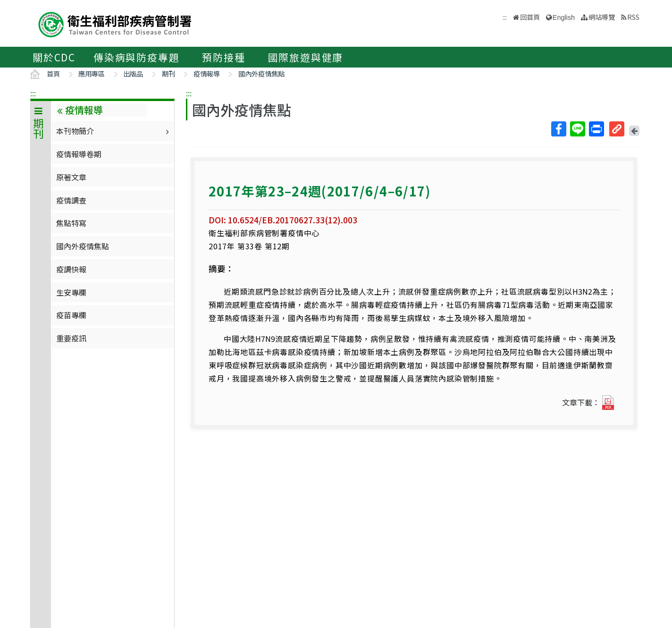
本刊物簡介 (114, 131)
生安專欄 (71, 292)
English (564, 17)
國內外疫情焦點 (261, 73)
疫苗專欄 (71, 315)
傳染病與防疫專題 (136, 57)
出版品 (133, 73)
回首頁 (530, 17)
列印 (596, 129)
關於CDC (54, 57)
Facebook (558, 129)
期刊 (168, 73)
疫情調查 (71, 200)
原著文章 (71, 177)
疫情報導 (207, 73)
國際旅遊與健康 (306, 57)
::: (33, 93)
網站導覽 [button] (602, 17)
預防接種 (223, 57)
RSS (633, 17)
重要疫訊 (71, 338)
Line (577, 129)
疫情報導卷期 (79, 154)
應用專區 (92, 73)
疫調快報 (71, 269)
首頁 (53, 73)
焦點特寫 (71, 223)
